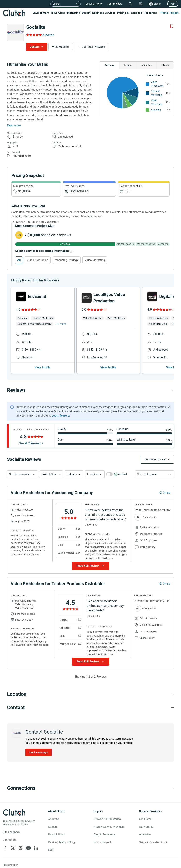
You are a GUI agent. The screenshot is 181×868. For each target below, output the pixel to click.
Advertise (145, 835)
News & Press (57, 835)
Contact (35, 47)
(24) (105, 310)
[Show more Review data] (90, 566)
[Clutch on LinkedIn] (36, 848)
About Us (54, 819)
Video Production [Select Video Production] (38, 260)
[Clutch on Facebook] (5, 848)
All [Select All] (19, 260)
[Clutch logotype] (14, 812)
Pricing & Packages (130, 13)
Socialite (36, 27)
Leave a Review (94, 4)
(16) (171, 310)
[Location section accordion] (90, 694)
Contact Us (9, 840)
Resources (150, 13)
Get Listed (145, 819)
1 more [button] (62, 324)
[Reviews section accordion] (90, 390)
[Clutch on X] (13, 848)
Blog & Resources (105, 835)
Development (41, 13)
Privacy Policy (10, 865)
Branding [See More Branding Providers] (156, 110)
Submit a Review (155, 459)
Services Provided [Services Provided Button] (20, 474)
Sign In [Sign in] (157, 4)
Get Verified (146, 827)
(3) (39, 310)
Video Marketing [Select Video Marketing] (95, 260)
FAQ (51, 850)
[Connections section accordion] (90, 788)
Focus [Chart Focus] (127, 65)
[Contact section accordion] (90, 708)
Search (56, 4)
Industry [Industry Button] (72, 474)
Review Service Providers (109, 827)
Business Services (104, 13)
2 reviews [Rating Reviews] (48, 35)
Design (86, 13)
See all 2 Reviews (30, 443)
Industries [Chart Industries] (146, 65)
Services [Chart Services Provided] (109, 65)
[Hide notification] (169, 407)
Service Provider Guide (153, 842)
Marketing (74, 13)
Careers (53, 827)
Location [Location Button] (93, 474)
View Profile (43, 367)
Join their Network (94, 47)
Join (173, 4)
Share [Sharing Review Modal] (167, 493)
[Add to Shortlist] (172, 26)
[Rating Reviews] (34, 35)
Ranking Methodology (62, 842)
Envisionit (37, 297)
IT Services (58, 13)
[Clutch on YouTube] (28, 848)
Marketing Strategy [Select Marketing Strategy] (66, 260)
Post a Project (170, 13)
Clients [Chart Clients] (165, 65)
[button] (22, 474)
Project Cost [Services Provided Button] (49, 474)
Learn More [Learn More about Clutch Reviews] (59, 416)
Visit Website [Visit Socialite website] (60, 47)
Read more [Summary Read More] (14, 125)
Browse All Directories (107, 819)
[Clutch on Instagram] (21, 848)
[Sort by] (154, 474)
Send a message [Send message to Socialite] (39, 752)
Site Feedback (11, 832)
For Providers (115, 4)
